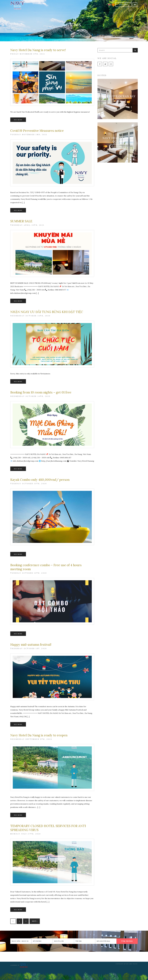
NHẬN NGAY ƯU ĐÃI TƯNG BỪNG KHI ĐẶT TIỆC (47, 312)
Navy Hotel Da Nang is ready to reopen (39, 735)
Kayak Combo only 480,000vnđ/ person (40, 480)
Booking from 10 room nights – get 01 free (41, 392)
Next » (35, 921)
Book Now (124, 5)
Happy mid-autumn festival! (31, 645)
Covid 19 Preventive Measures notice (37, 131)
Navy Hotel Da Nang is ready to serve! (38, 50)
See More (18, 120)
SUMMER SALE (21, 221)
